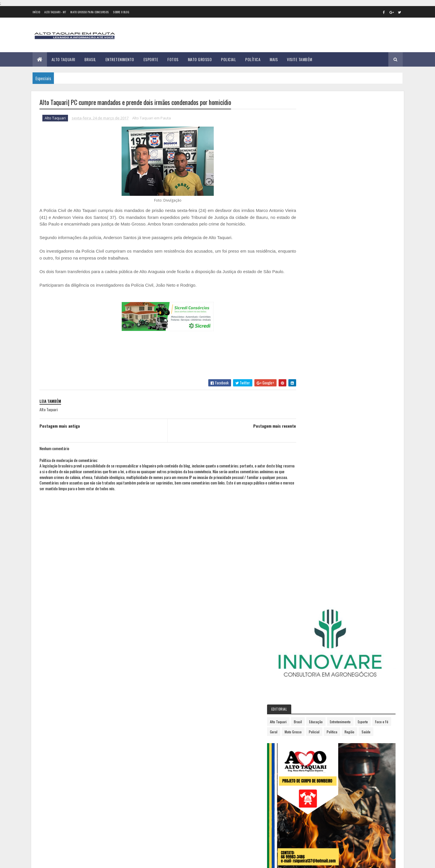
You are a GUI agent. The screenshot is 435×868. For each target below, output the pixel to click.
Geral (340, 217)
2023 (307, 546)
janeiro (308, 409)
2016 (307, 393)
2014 (307, 377)
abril (306, 432)
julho (306, 456)
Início (36, 12)
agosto (308, 464)
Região (321, 227)
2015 (307, 385)
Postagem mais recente (262, 433)
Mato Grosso (200, 59)
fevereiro (310, 417)
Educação (345, 207)
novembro (310, 487)
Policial (228, 59)
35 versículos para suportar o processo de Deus (104, 807)
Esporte (151, 59)
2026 (307, 571)
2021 (307, 530)
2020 (307, 522)
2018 (307, 505)
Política (253, 59)
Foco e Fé (323, 217)
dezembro (310, 495)
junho (307, 448)
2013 (307, 369)
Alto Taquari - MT (55, 12)
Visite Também (300, 59)
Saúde (338, 227)
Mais (274, 59)
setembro (310, 472)
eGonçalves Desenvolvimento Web (92, 860)
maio (306, 440)
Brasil (90, 59)
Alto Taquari (63, 59)
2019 (307, 513)
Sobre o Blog (121, 12)
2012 (307, 361)
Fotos (173, 59)
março (307, 424)
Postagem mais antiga (60, 433)
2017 (307, 402)
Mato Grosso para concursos (89, 12)
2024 (308, 554)
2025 (307, 562)
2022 (307, 538)
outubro (309, 479)
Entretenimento (120, 59)
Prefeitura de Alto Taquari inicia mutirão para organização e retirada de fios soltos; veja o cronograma (104, 788)
